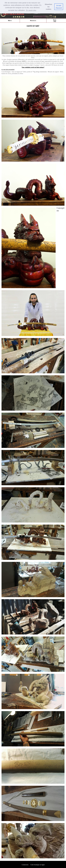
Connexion (25, 865)
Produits (33, 21)
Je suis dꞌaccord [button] (59, 7)
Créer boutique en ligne (37, 865)
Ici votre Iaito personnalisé (8, 69)
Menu (10, 21)
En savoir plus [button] (31, 10)
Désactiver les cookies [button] (49, 7)
